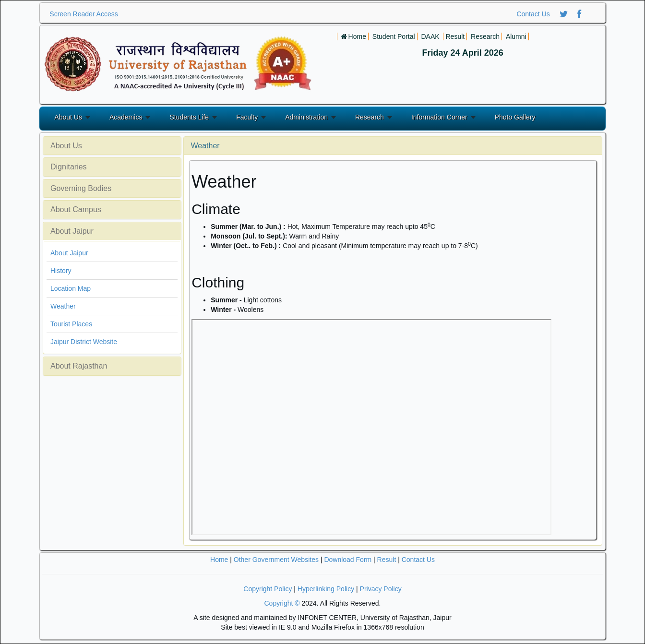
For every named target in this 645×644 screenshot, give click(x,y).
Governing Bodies (81, 188)
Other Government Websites (276, 560)
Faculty (247, 117)
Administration (306, 117)
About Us (68, 117)
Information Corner (439, 117)
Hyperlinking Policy (326, 589)
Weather (63, 306)
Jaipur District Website (84, 342)
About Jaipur (72, 231)
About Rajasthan (79, 366)
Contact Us (533, 14)
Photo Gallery (515, 117)
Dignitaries (69, 167)
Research (370, 117)
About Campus (76, 209)
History (61, 271)
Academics (126, 117)
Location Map (71, 288)
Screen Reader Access (84, 14)
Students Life (189, 117)
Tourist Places (71, 324)
